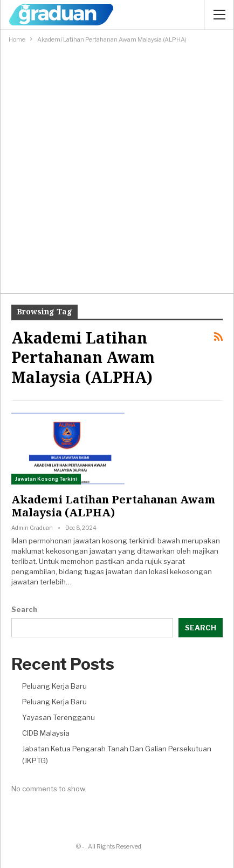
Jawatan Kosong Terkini (46, 479)
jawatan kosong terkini (112, 541)
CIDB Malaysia (46, 733)
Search (24, 609)
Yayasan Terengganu (58, 717)
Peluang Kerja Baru (54, 686)
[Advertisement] (117, 168)
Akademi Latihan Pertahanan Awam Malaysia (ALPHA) (113, 506)
